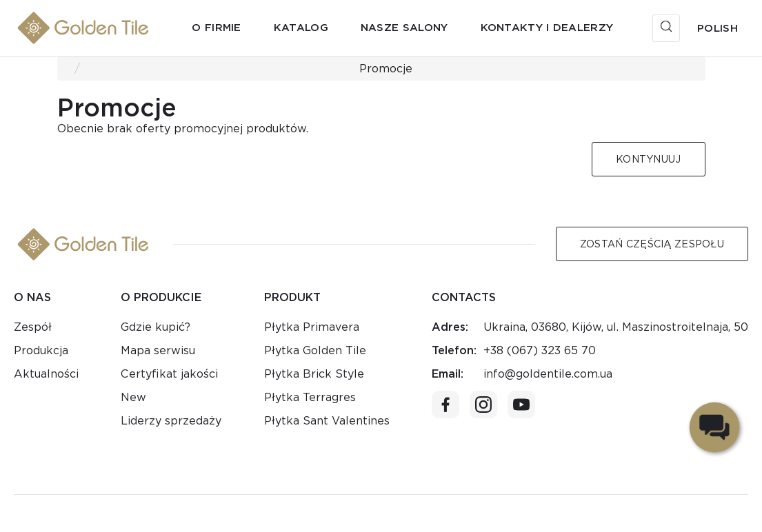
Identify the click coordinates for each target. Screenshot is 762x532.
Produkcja (41, 350)
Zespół (33, 327)
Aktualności (46, 374)
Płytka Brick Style (314, 374)
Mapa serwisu (158, 350)
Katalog (301, 28)
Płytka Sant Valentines (327, 421)
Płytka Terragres (310, 397)
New (133, 397)
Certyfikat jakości (169, 374)
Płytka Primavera (312, 327)
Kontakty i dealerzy (547, 28)
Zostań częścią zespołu (652, 244)
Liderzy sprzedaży (171, 421)
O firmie (216, 28)
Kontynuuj (649, 159)
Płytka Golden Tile (315, 350)
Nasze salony (404, 28)
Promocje (386, 69)
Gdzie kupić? (156, 327)
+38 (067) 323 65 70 (540, 350)
